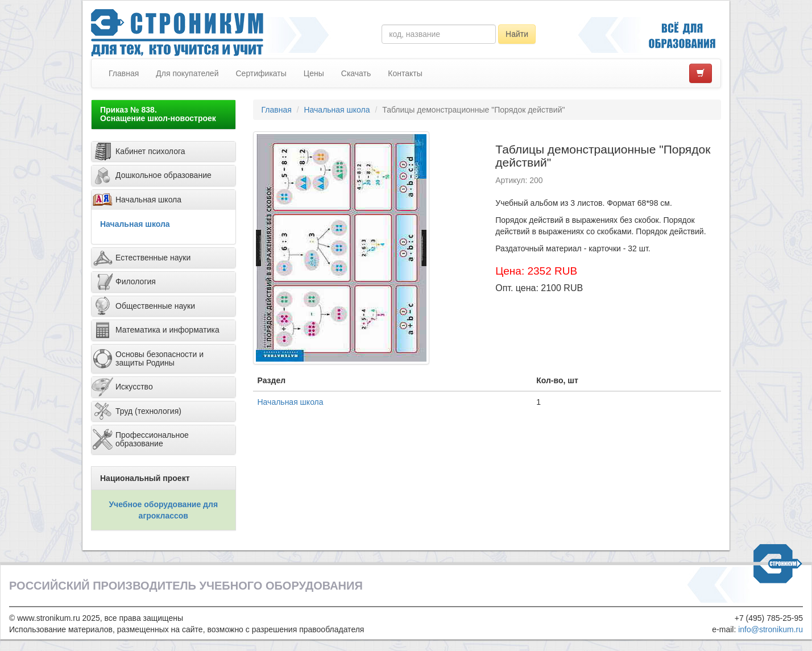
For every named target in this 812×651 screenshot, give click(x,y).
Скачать (356, 73)
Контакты (405, 73)
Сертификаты (261, 73)
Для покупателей (187, 73)
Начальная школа (135, 224)
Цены (314, 73)
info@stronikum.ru (770, 629)
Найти (517, 34)
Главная (124, 73)
